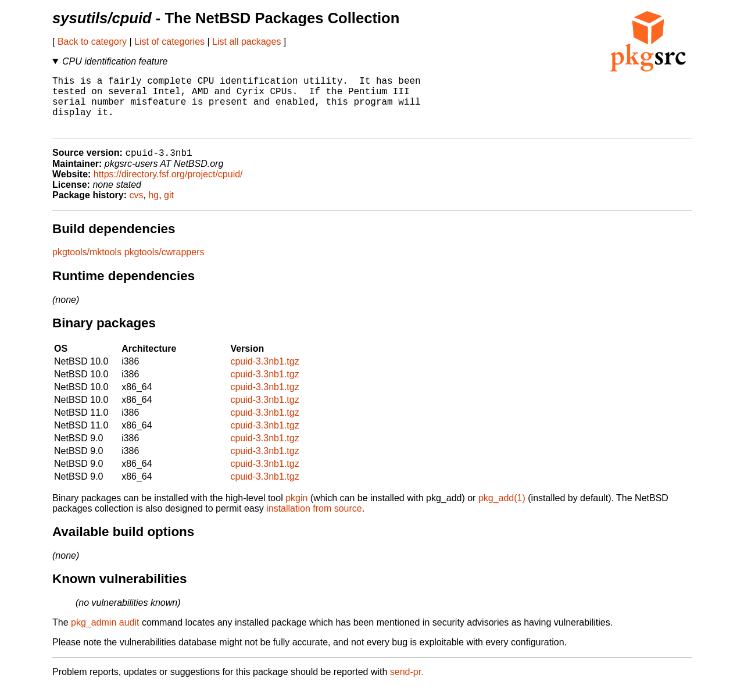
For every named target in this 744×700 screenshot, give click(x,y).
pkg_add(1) (502, 511)
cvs (137, 208)
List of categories (169, 42)
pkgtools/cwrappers (164, 265)
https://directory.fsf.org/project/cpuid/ (168, 187)
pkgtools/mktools (87, 265)
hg (153, 208)
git (169, 208)
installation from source (314, 522)
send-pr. (407, 685)
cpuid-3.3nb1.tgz (264, 375)
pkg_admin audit (105, 636)
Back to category (92, 42)
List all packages (246, 42)
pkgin (296, 511)
